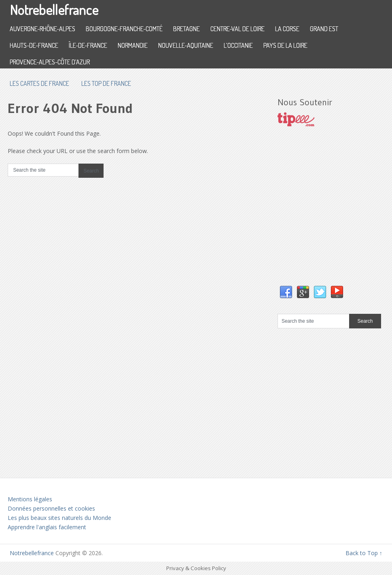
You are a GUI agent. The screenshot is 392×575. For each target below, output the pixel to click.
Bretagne (186, 29)
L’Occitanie (238, 45)
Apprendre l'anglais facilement (47, 527)
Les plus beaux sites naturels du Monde (59, 518)
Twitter (320, 292)
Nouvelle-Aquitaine (186, 45)
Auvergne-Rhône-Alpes (42, 29)
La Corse (287, 29)
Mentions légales (30, 499)
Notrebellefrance (54, 10)
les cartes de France (39, 83)
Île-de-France (88, 45)
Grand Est (324, 29)
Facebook (286, 292)
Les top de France (106, 83)
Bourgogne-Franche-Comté (124, 29)
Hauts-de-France (34, 45)
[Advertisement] (335, 214)
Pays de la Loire (285, 45)
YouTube (337, 292)
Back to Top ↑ (364, 553)
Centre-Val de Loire (237, 29)
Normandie (133, 45)
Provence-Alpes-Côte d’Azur (50, 62)
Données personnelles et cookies (51, 508)
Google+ (303, 292)
